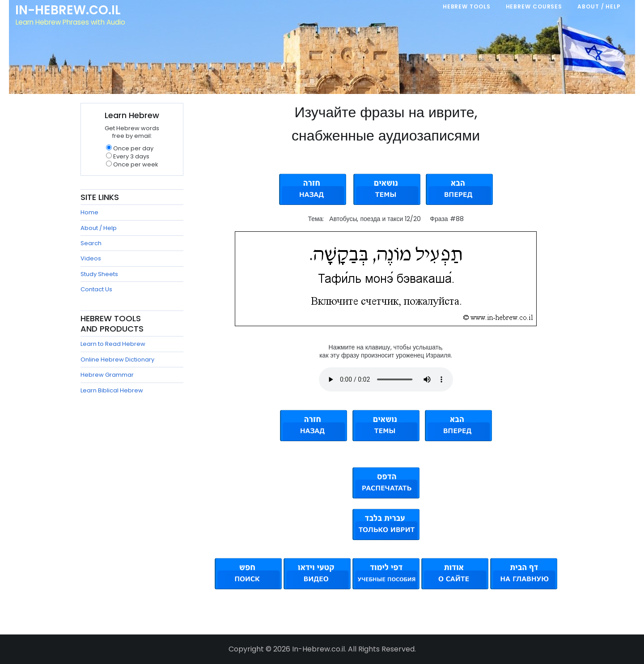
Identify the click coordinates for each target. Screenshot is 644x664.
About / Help (99, 228)
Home (89, 212)
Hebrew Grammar (107, 375)
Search (91, 243)
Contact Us (96, 289)
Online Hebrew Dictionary (117, 360)
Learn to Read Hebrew (113, 344)
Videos (91, 258)
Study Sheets (99, 274)
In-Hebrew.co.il (70, 11)
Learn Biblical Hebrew (112, 390)
